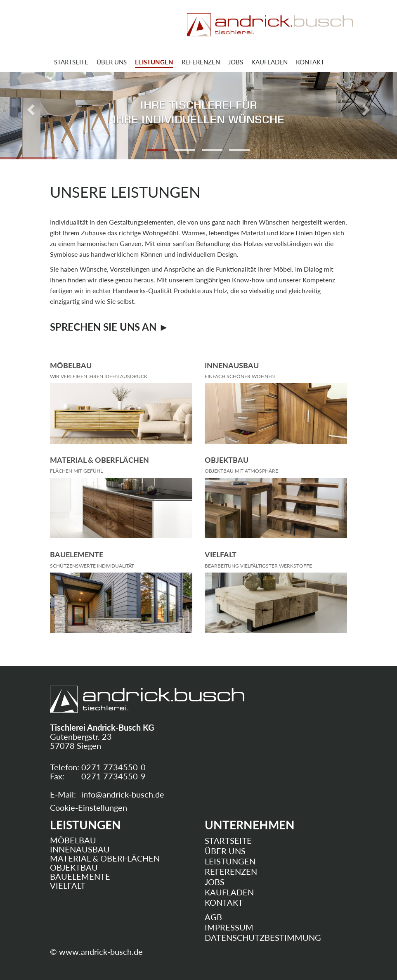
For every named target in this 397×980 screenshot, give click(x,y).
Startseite (71, 62)
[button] (30, 108)
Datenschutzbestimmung (263, 937)
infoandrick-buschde (123, 794)
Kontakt (310, 62)
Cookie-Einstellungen (89, 807)
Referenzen (201, 62)
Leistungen (154, 62)
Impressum (229, 927)
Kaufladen (269, 62)
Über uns (112, 62)
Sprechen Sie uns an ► (109, 327)
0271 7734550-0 (113, 767)
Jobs (236, 62)
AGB (213, 917)
